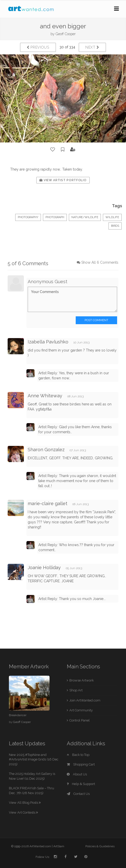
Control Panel (80, 720)
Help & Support (81, 784)
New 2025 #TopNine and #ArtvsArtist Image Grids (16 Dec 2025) (34, 759)
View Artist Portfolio (63, 180)
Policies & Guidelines (100, 846)
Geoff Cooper (66, 34)
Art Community (81, 710)
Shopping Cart (81, 764)
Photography (28, 217)
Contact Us (78, 794)
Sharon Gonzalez (46, 450)
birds (115, 226)
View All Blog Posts (25, 803)
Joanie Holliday (44, 567)
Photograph (55, 217)
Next (92, 47)
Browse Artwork (82, 680)
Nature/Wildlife (85, 217)
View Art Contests (23, 812)
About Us (77, 774)
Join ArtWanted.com (85, 700)
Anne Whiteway (45, 396)
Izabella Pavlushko (48, 342)
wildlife (112, 217)
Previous (38, 47)
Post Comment (96, 320)
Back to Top (78, 755)
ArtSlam (59, 846)
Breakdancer (18, 715)
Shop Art (76, 690)
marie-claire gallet (48, 503)
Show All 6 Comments (100, 262)
